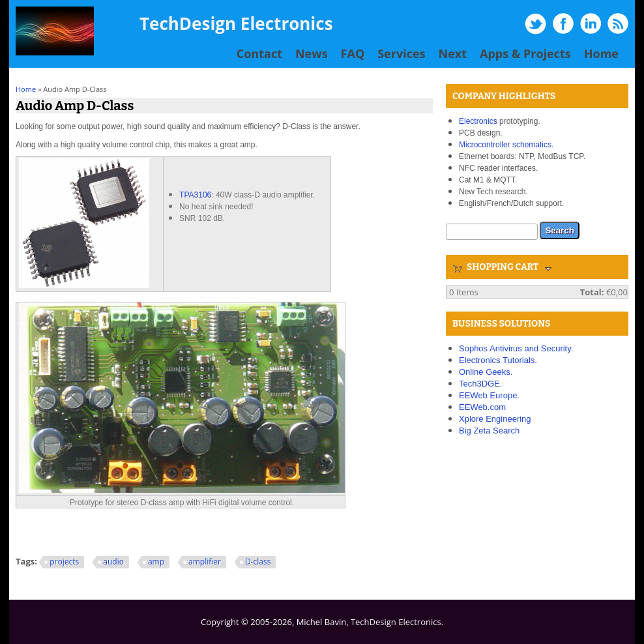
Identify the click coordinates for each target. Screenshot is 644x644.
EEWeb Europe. (489, 395)
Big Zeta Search (489, 431)
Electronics (478, 121)
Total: (592, 292)
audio (113, 562)
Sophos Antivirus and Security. (516, 348)
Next (453, 53)
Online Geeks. (486, 372)
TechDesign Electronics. (397, 622)
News (312, 53)
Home (601, 53)
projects (64, 562)
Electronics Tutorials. (498, 360)
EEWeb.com (482, 407)
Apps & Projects (525, 53)
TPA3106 (195, 195)
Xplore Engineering (495, 419)
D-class (258, 562)
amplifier (205, 562)
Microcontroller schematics (505, 145)
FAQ (353, 53)
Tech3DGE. (480, 384)
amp (156, 562)
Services (401, 53)
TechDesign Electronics (236, 23)
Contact (259, 53)
